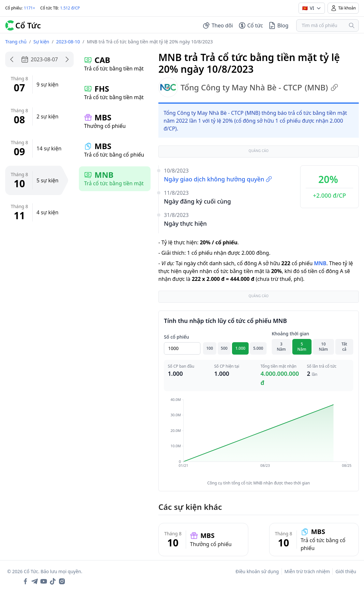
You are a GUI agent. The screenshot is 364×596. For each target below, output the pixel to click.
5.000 (258, 348)
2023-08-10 (68, 42)
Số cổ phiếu (176, 337)
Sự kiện (41, 42)
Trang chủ (16, 42)
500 (224, 348)
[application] (259, 437)
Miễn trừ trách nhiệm (307, 571)
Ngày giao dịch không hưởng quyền (218, 179)
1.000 (240, 348)
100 (210, 348)
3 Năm (281, 347)
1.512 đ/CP (70, 8)
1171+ (29, 8)
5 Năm (302, 347)
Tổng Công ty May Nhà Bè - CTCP (248, 87)
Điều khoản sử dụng (257, 571)
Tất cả (344, 347)
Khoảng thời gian (291, 334)
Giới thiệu (346, 571)
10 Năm (324, 347)
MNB (320, 263)
